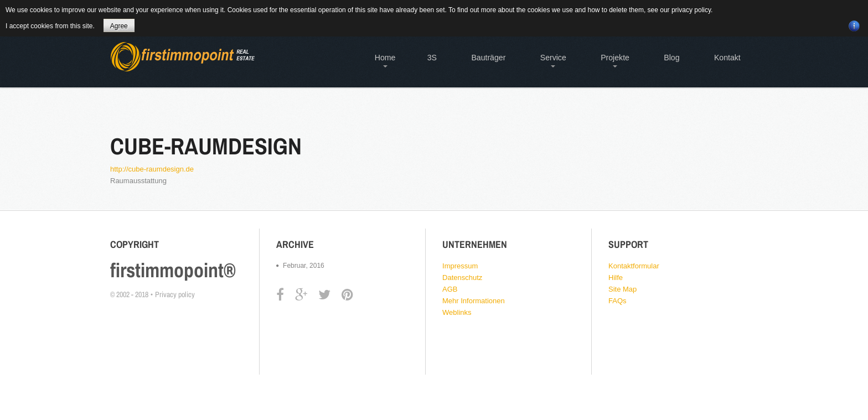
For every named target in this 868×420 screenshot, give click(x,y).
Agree (119, 26)
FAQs (618, 301)
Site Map (622, 289)
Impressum (460, 266)
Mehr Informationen (474, 301)
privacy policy (691, 10)
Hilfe (616, 278)
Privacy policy (175, 294)
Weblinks (457, 312)
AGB (450, 289)
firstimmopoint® (173, 270)
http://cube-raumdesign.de (152, 169)
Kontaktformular (634, 266)
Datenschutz (462, 278)
